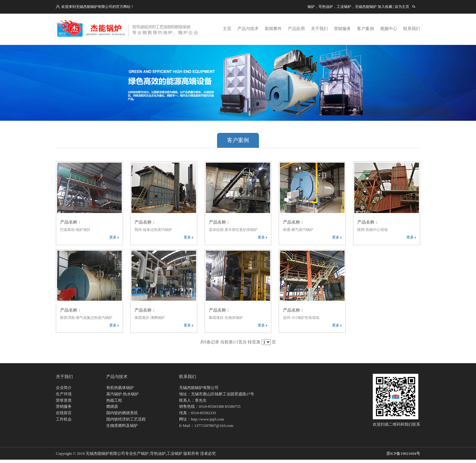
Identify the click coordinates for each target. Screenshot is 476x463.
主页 (227, 29)
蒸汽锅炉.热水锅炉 (122, 394)
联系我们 (412, 29)
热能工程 (114, 400)
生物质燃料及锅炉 (122, 426)
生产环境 (64, 394)
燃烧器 (112, 406)
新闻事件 (273, 29)
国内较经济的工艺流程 (126, 419)
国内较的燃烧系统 (122, 413)
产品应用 (296, 29)
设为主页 (402, 7)
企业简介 (64, 388)
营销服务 (342, 29)
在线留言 (64, 413)
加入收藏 (385, 7)
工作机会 (64, 419)
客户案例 (365, 29)
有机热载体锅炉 (120, 388)
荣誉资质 (64, 400)
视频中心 (389, 29)
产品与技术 (248, 29)
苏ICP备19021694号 (403, 453)
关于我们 (319, 29)
